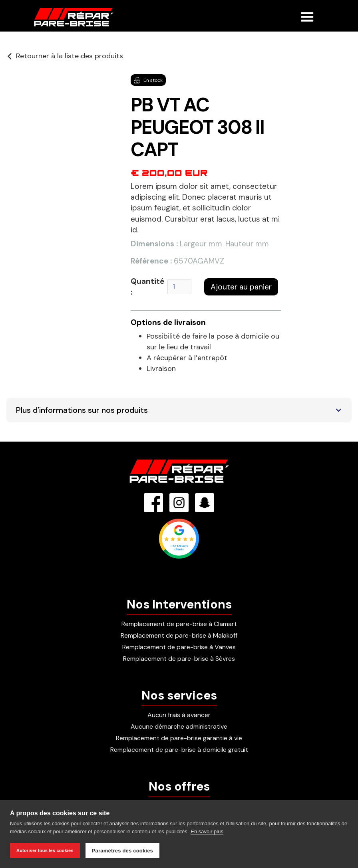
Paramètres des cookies (122, 851)
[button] (307, 14)
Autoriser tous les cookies (45, 850)
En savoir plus (207, 831)
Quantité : (147, 287)
